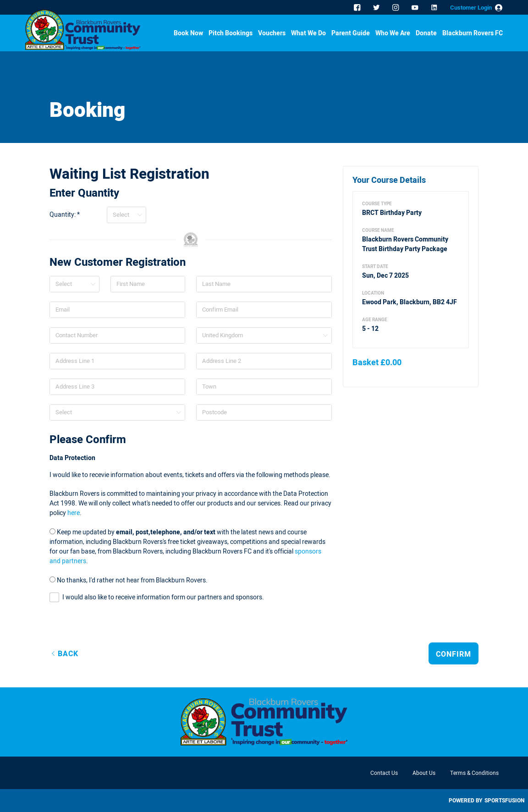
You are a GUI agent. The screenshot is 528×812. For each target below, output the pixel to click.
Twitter (377, 8)
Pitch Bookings (231, 34)
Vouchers (272, 34)
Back (68, 654)
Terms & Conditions (474, 773)
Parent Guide (351, 34)
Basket (377, 363)
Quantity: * (65, 215)
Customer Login (471, 8)
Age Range (375, 320)
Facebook (358, 8)
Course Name (378, 230)
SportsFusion (504, 801)
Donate (426, 34)
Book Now (188, 34)
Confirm (454, 654)
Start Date (375, 267)
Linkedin (435, 8)
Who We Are (393, 34)
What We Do (308, 34)
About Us (424, 773)
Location (373, 293)
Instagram (396, 8)
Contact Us (384, 773)
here (74, 513)
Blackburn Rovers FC (473, 34)
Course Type (377, 204)
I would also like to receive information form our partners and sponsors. (163, 597)
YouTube (416, 8)
